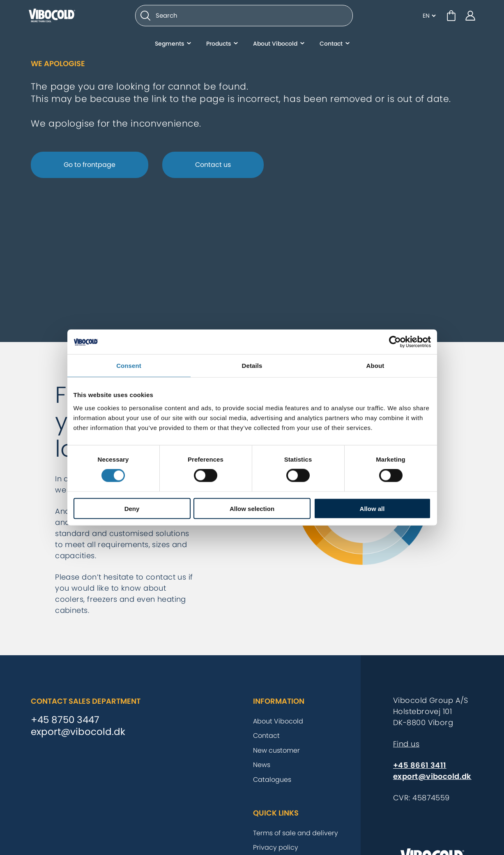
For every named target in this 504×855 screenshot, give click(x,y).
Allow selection (252, 508)
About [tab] (375, 366)
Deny (132, 508)
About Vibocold (275, 47)
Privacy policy (276, 847)
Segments (169, 47)
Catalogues (272, 780)
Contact (331, 47)
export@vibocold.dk (78, 732)
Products (219, 47)
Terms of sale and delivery (296, 833)
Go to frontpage (90, 165)
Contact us (213, 165)
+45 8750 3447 (65, 720)
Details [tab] (252, 366)
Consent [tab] (129, 366)
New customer (276, 750)
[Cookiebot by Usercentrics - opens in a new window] (395, 342)
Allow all (372, 508)
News (262, 765)
